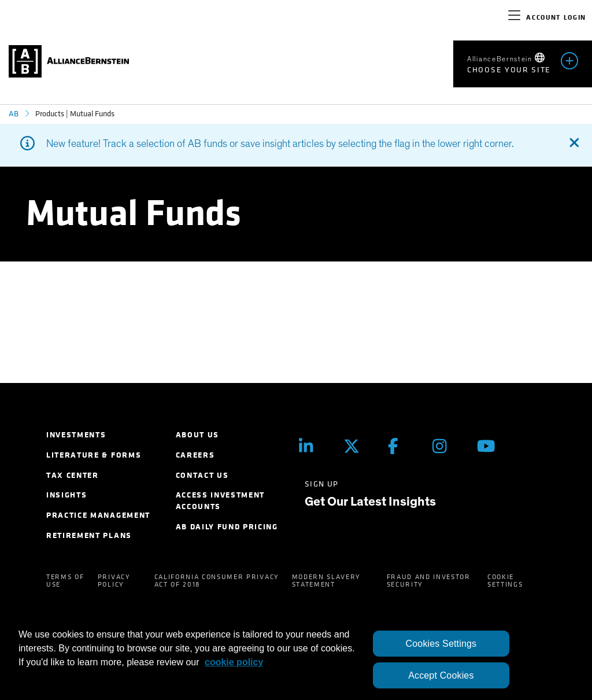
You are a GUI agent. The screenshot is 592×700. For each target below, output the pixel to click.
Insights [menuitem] (66, 495)
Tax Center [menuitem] (73, 475)
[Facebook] (402, 446)
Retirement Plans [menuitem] (89, 535)
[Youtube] (491, 446)
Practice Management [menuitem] (98, 515)
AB (14, 114)
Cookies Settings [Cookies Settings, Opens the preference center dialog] (441, 644)
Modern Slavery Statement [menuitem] (327, 581)
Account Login (556, 17)
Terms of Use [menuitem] (65, 581)
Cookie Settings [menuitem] (505, 581)
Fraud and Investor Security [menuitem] (429, 581)
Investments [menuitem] (76, 435)
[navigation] (514, 17)
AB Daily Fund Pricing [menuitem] (227, 527)
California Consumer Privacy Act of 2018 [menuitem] (217, 581)
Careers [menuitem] (195, 455)
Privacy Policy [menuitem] (114, 581)
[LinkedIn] (312, 446)
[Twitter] (357, 446)
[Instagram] (446, 446)
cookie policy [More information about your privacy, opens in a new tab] (234, 662)
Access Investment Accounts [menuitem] (221, 501)
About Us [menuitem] (197, 435)
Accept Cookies (441, 675)
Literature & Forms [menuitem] (94, 455)
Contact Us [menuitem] (202, 475)
